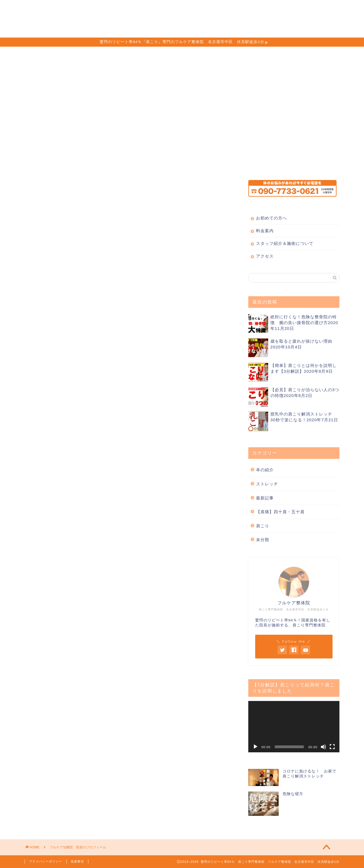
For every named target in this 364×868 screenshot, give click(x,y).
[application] (294, 727)
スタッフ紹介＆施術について (211, 9)
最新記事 (265, 498)
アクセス (263, 9)
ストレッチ (267, 484)
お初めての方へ (122, 9)
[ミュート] (323, 747)
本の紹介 (265, 470)
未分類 (263, 540)
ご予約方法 (296, 9)
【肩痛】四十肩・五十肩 (280, 512)
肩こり (263, 526)
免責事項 (77, 861)
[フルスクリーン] (332, 747)
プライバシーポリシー (46, 861)
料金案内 (160, 9)
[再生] (255, 747)
